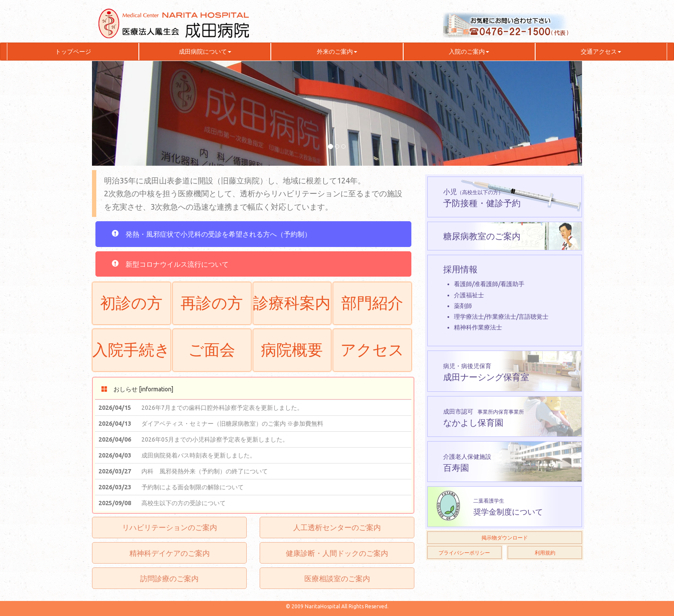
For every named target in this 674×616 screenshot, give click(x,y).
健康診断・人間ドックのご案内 (337, 553)
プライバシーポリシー (464, 553)
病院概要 (292, 350)
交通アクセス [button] (601, 52)
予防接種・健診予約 (482, 198)
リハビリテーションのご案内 (170, 527)
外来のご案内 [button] (337, 52)
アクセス (372, 350)
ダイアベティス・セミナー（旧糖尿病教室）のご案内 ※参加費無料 (232, 424)
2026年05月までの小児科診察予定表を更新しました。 (215, 439)
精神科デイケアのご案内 (170, 553)
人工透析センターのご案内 (337, 527)
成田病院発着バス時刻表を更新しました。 (199, 455)
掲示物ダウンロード (505, 538)
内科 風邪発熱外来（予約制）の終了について (205, 471)
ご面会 (212, 350)
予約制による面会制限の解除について (193, 487)
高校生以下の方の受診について (184, 503)
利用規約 (545, 553)
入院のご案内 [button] (469, 52)
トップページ (73, 52)
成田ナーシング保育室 (486, 372)
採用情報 (505, 299)
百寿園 (467, 463)
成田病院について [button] (205, 52)
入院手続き (131, 350)
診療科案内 (292, 303)
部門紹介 (372, 303)
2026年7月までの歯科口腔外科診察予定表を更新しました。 (222, 408)
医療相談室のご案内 (337, 578)
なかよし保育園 (484, 417)
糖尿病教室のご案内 (482, 236)
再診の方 (212, 303)
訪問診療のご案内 (169, 578)
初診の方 (131, 303)
